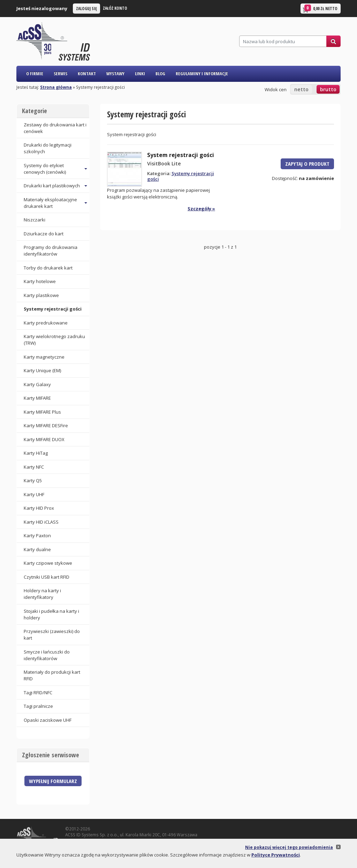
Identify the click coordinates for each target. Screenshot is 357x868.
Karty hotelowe (40, 281)
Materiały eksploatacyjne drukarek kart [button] (50, 203)
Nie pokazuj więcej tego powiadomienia (289, 847)
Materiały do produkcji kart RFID (52, 675)
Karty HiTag (36, 453)
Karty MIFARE (37, 398)
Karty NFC (34, 467)
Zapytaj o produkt (307, 164)
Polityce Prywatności (276, 855)
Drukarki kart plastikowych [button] (52, 186)
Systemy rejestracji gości (53, 309)
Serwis (60, 73)
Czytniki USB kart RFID (47, 577)
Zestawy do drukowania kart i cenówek (55, 128)
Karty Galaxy (37, 384)
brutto (328, 89)
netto (301, 89)
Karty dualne (37, 549)
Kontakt (87, 73)
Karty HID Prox (39, 508)
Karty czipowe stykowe (48, 563)
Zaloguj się (86, 8)
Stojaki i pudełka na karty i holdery (51, 614)
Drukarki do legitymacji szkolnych (48, 148)
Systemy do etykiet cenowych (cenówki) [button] (45, 169)
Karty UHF (34, 494)
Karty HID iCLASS (41, 522)
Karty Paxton (37, 535)
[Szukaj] (283, 41)
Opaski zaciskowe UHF (48, 720)
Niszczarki (35, 220)
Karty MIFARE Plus (42, 412)
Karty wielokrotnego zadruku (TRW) (54, 340)
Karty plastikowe (41, 295)
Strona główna (56, 87)
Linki (140, 73)
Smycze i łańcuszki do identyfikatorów (47, 655)
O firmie (35, 73)
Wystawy (115, 73)
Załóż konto (115, 8)
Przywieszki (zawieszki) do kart (52, 635)
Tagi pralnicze (38, 706)
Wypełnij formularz (53, 781)
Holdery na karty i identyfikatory (42, 594)
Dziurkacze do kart (44, 234)
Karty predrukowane (46, 323)
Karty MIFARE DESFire (46, 425)
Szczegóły (199, 209)
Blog (160, 73)
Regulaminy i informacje (202, 73)
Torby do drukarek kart (48, 268)
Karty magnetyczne (44, 357)
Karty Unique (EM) (42, 370)
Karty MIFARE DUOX (44, 439)
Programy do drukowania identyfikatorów (51, 251)
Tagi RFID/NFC (38, 693)
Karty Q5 (33, 480)
